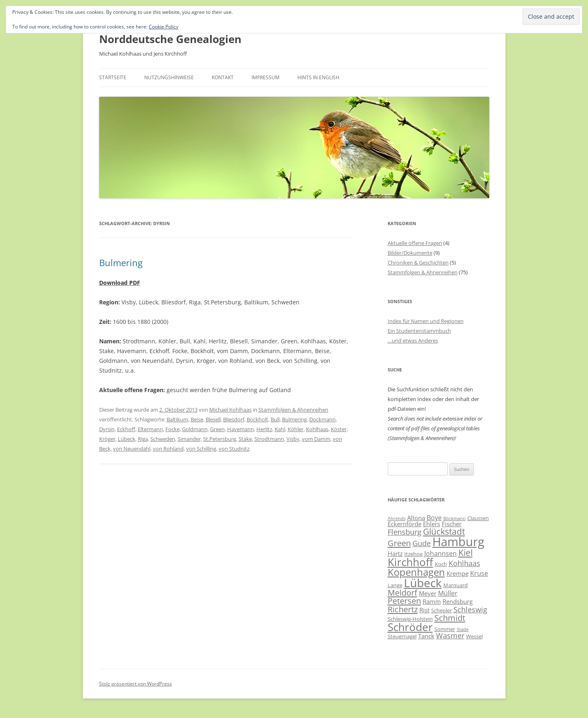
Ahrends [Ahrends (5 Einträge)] (397, 518)
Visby (293, 439)
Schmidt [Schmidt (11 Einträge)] (450, 618)
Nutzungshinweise (169, 77)
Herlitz (264, 429)
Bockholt (257, 419)
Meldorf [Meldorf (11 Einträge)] (402, 592)
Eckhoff (126, 429)
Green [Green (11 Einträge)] (399, 543)
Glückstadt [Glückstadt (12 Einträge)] (444, 531)
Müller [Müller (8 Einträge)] (448, 593)
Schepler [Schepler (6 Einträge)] (442, 610)
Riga (143, 439)
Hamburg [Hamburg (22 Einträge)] (458, 542)
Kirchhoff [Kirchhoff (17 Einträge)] (410, 562)
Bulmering (121, 262)
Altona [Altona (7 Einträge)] (416, 518)
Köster (339, 429)
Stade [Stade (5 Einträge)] (463, 629)
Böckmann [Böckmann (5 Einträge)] (455, 518)
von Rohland (168, 449)
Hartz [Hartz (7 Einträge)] (395, 553)
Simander (189, 439)
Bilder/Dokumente (410, 253)
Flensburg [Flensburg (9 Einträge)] (405, 532)
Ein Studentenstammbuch (419, 331)
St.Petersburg (220, 439)
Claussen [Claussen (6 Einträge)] (478, 518)
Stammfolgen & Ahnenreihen (293, 410)
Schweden (163, 439)
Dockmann (322, 419)
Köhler (296, 429)
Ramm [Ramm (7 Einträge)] (432, 601)
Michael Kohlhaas (230, 410)
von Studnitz (234, 449)
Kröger (107, 439)
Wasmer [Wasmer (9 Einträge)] (450, 636)
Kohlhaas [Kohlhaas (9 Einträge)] (464, 563)
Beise (197, 419)
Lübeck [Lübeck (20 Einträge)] (423, 583)
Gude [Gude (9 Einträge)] (422, 543)
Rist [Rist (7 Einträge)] (424, 610)
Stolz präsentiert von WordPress (136, 684)
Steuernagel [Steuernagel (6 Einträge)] (402, 636)
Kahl (280, 429)
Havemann (241, 429)
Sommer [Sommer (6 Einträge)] (445, 629)
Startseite (113, 77)
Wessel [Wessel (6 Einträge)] (474, 636)
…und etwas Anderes (413, 341)
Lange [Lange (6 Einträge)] (395, 585)
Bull (275, 419)
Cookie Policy (164, 27)
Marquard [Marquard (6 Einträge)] (456, 585)
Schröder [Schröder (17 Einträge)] (410, 627)
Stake (245, 439)
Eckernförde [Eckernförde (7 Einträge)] (405, 524)
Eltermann (150, 429)
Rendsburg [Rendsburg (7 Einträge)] (458, 601)
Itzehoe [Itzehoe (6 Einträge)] (413, 554)
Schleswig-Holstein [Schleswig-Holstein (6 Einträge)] (410, 619)
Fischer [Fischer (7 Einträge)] (452, 524)
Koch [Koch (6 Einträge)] (441, 564)
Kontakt (223, 77)
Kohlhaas (317, 429)
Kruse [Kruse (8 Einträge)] (479, 573)
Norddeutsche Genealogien (170, 39)
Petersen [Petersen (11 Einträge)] (404, 601)
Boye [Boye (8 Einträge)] (434, 518)
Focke (172, 429)
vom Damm (316, 439)
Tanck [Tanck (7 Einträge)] (426, 636)
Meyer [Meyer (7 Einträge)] (428, 593)
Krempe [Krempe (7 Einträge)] (458, 573)
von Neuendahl (132, 449)
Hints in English (318, 77)
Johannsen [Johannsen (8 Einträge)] (440, 553)
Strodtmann (269, 439)
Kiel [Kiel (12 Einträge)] (465, 552)
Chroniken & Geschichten (418, 262)
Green (217, 429)
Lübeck (127, 439)
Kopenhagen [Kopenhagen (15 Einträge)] (416, 572)
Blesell (213, 419)
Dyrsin (107, 429)
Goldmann (195, 429)
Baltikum (177, 419)
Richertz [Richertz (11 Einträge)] (403, 609)
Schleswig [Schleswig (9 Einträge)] (470, 610)
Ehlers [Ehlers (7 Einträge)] (432, 524)
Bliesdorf (234, 419)
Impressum (266, 77)
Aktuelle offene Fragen (415, 243)
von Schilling (201, 449)
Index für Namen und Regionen (426, 321)
